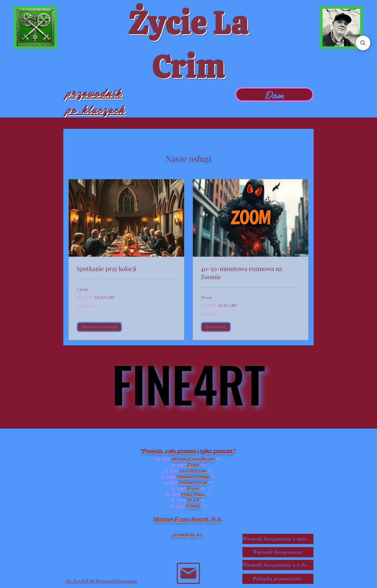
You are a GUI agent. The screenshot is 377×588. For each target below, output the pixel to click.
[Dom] (274, 94)
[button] (99, 327)
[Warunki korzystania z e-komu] (278, 565)
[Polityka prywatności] (278, 579)
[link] (126, 269)
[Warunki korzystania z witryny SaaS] (278, 539)
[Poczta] (188, 573)
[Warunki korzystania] (278, 552)
